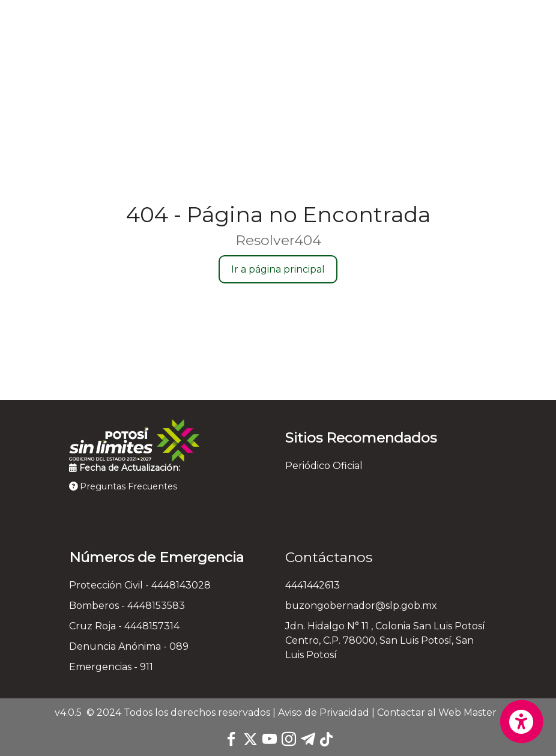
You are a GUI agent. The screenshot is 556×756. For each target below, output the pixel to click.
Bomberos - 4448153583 (127, 606)
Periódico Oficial (324, 466)
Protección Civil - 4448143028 (140, 585)
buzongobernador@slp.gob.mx (361, 606)
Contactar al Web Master (437, 712)
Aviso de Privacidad (324, 712)
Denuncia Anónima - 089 (129, 646)
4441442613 (313, 585)
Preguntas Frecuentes (123, 486)
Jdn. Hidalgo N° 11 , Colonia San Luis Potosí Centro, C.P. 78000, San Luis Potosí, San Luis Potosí (385, 640)
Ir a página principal (278, 269)
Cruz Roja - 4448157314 (124, 626)
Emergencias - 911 (111, 667)
